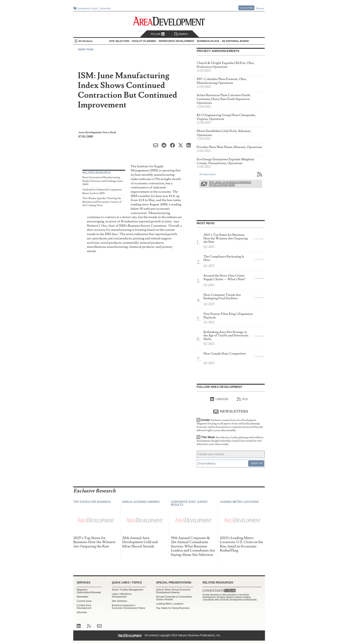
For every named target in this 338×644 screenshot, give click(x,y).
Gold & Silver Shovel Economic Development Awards (173, 591)
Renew (260, 8)
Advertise (105, 8)
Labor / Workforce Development (122, 595)
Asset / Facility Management (127, 590)
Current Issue (84, 601)
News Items (86, 49)
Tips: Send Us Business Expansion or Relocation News (230, 184)
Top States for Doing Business (173, 608)
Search (181, 34)
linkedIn (219, 399)
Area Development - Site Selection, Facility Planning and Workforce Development (169, 21)
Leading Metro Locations (170, 604)
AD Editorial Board (235, 41)
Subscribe (246, 8)
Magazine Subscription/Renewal (89, 591)
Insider (230, 425)
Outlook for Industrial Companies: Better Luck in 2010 (102, 191)
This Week (230, 441)
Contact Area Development (84, 607)
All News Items (208, 174)
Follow (158, 34)
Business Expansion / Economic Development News (129, 607)
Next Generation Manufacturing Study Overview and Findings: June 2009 (103, 181)
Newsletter (83, 597)
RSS (242, 399)
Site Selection (119, 601)
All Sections (86, 41)
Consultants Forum (87, 8)
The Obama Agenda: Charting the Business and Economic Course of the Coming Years (102, 202)
